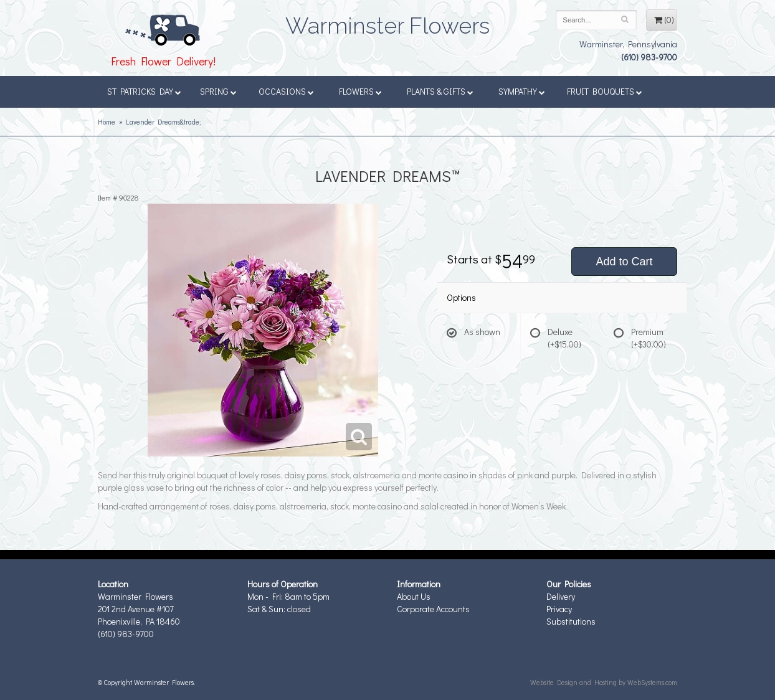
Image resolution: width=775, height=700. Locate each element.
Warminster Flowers (388, 22)
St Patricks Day (144, 91)
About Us (414, 596)
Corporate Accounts (433, 609)
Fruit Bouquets (605, 91)
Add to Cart (624, 262)
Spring (218, 91)
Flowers (360, 91)
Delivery (561, 596)
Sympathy (522, 91)
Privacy (559, 609)
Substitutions (571, 621)
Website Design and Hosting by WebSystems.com (604, 682)
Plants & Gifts (440, 91)
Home (107, 122)
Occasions (286, 91)
